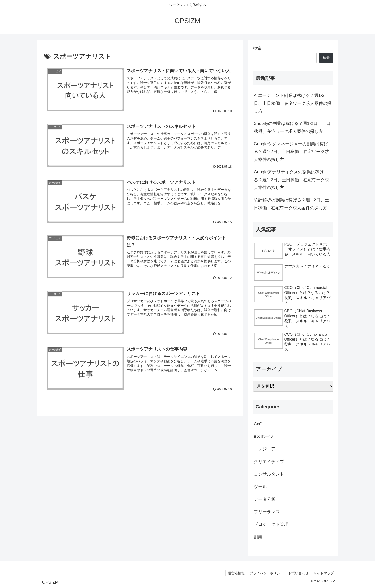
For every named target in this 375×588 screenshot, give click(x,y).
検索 (257, 48)
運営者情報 (236, 573)
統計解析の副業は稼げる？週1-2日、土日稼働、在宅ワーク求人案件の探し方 (292, 204)
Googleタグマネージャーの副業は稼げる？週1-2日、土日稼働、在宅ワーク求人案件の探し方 (292, 152)
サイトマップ (324, 573)
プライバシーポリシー (267, 573)
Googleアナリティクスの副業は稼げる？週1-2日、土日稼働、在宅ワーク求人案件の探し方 (292, 180)
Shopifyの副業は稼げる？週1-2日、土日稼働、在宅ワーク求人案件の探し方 (292, 127)
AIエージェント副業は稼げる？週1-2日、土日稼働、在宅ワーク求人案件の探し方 (293, 103)
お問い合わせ (298, 573)
